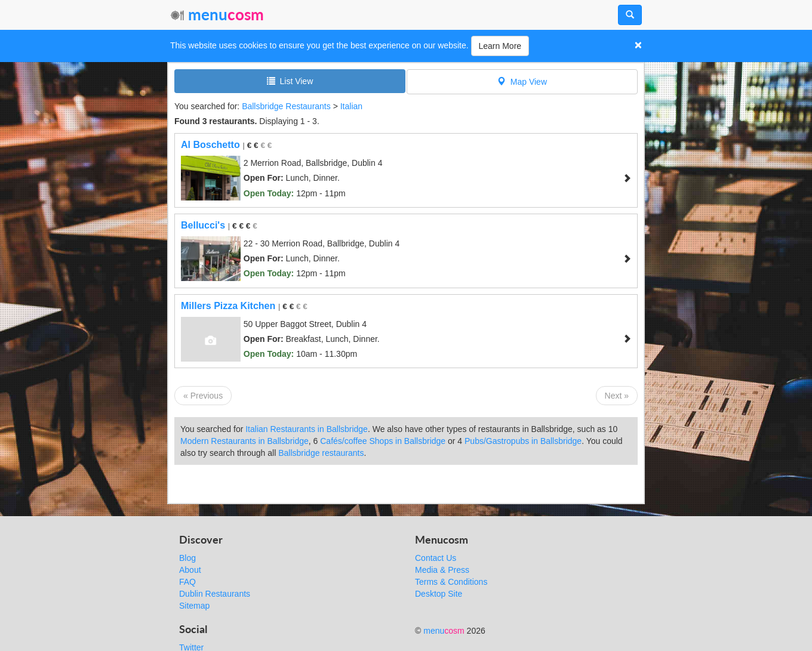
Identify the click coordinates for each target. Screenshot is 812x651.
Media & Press (442, 570)
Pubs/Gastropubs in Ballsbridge (523, 441)
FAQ (187, 582)
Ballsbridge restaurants (321, 453)
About (190, 570)
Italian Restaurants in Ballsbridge (307, 429)
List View (290, 81)
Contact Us (436, 558)
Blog (187, 558)
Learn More (500, 46)
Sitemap (194, 606)
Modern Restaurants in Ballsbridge (244, 441)
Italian (351, 106)
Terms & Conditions (451, 582)
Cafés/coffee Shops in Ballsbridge (383, 441)
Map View (522, 81)
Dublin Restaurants (215, 594)
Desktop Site (439, 594)
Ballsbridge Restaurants (286, 106)
